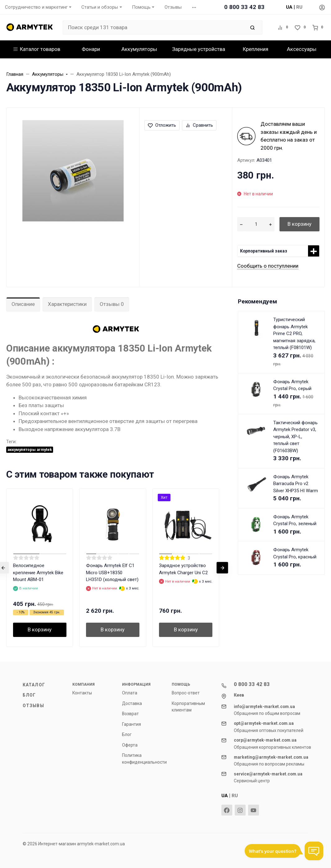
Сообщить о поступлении (268, 266)
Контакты (82, 693)
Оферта (130, 745)
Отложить (162, 125)
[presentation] (222, 568)
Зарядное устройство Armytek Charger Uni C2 (183, 569)
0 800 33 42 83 (244, 7)
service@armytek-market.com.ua (268, 774)
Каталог (34, 685)
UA (289, 7)
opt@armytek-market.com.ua (264, 723)
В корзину (299, 224)
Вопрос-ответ (186, 693)
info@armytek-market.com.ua (264, 707)
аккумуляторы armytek (30, 450)
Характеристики (67, 304)
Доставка (132, 703)
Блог (29, 695)
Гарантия (131, 724)
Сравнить (199, 125)
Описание (23, 304)
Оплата (130, 693)
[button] (194, 7)
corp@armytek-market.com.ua (265, 740)
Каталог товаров (37, 49)
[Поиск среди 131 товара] (154, 28)
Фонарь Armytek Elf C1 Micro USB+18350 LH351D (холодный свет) (112, 573)
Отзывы (33, 706)
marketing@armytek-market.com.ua (271, 757)
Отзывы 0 (112, 304)
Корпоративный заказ (264, 251)
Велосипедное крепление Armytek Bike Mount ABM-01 (38, 573)
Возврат (130, 714)
